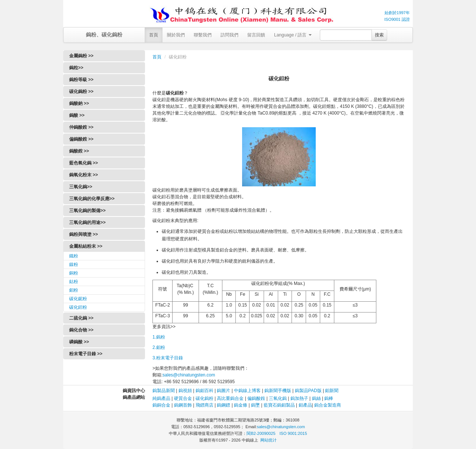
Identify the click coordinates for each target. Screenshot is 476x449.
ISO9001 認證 (397, 19)
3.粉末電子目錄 (168, 358)
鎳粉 (74, 264)
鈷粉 (74, 282)
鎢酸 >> (77, 115)
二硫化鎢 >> (81, 318)
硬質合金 (183, 398)
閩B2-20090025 (261, 433)
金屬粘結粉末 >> (86, 246)
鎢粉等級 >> (81, 80)
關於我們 (176, 35)
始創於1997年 (397, 13)
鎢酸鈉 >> (79, 103)
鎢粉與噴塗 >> (83, 234)
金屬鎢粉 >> (81, 56)
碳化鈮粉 (78, 299)
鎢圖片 (223, 391)
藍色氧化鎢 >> (83, 163)
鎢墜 (255, 405)
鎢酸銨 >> (79, 151)
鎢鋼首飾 (183, 405)
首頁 (154, 35)
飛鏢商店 (205, 405)
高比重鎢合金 (230, 398)
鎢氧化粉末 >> (83, 175)
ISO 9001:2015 (293, 433)
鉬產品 (305, 405)
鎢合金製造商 (328, 405)
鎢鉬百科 (205, 391)
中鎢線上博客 (247, 391)
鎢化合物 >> (81, 330)
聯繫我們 (203, 35)
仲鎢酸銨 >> (81, 127)
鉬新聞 (332, 391)
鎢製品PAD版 (308, 391)
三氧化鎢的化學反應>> (92, 199)
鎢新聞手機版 (278, 391)
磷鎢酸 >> (79, 342)
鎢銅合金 (161, 405)
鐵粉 (74, 256)
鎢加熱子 (299, 398)
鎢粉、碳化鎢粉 (104, 35)
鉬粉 (74, 290)
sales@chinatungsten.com (189, 375)
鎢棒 (329, 398)
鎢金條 (241, 405)
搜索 (379, 35)
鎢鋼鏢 (223, 405)
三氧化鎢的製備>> (87, 211)
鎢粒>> (76, 68)
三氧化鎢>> (81, 187)
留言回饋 (256, 35)
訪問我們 (229, 35)
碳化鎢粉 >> (81, 92)
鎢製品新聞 (164, 391)
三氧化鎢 (278, 398)
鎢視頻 (185, 391)
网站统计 (268, 440)
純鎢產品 (161, 398)
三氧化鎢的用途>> (87, 222)
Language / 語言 (293, 35)
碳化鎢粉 (205, 398)
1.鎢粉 (159, 337)
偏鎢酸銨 (256, 398)
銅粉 (74, 273)
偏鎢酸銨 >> (81, 139)
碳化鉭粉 (78, 307)
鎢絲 (316, 398)
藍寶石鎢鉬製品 (279, 405)
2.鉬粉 (159, 347)
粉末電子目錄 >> (86, 354)
